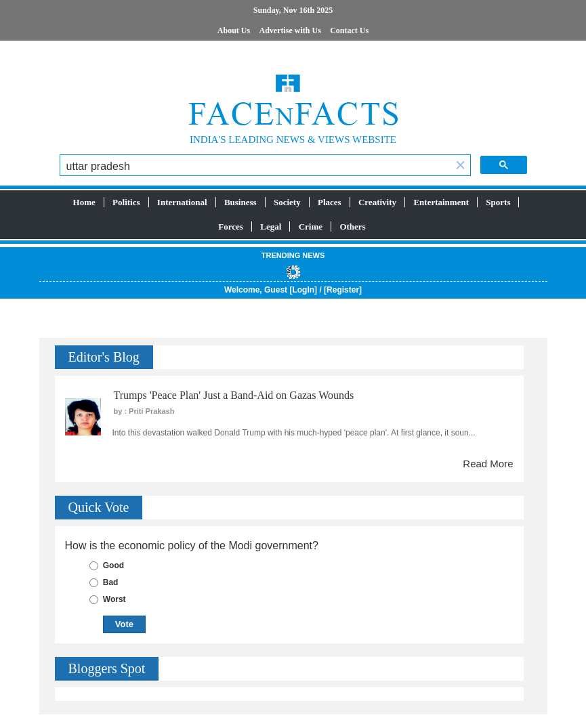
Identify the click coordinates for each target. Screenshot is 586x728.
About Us (234, 30)
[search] (256, 167)
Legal (271, 227)
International (182, 202)
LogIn (303, 290)
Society (287, 202)
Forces (231, 227)
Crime (311, 227)
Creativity (377, 202)
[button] (461, 166)
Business (240, 202)
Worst (114, 599)
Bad (111, 582)
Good (113, 565)
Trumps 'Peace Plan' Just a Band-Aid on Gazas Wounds (234, 395)
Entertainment (441, 202)
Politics (126, 202)
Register (343, 290)
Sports (498, 202)
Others (352, 227)
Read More (488, 464)
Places (330, 202)
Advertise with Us (290, 30)
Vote (124, 624)
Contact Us (349, 30)
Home (84, 202)
